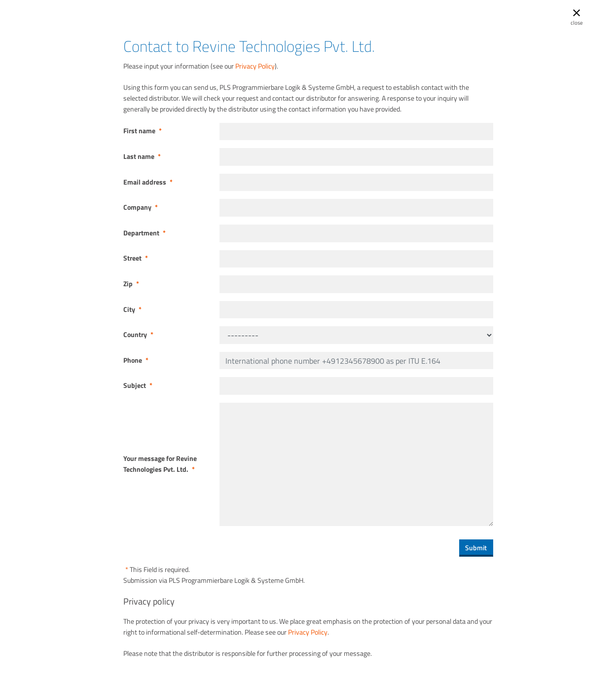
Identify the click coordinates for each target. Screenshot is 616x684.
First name (143, 131)
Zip (131, 284)
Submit (476, 548)
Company (141, 207)
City (132, 309)
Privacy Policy (255, 66)
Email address (148, 182)
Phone (136, 360)
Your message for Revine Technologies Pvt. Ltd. (160, 464)
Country (138, 335)
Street (136, 258)
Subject (138, 385)
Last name (142, 156)
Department (145, 233)
